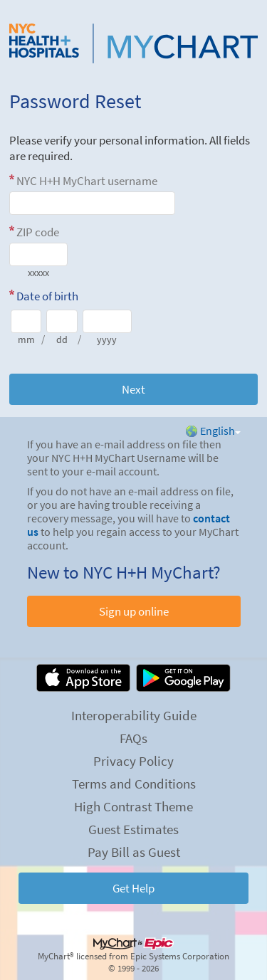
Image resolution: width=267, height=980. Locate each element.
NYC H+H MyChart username (87, 181)
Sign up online (134, 611)
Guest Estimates (133, 829)
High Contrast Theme (133, 806)
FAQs (133, 738)
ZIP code (38, 232)
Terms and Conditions (134, 784)
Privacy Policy (133, 761)
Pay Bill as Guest (134, 852)
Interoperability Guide (134, 715)
